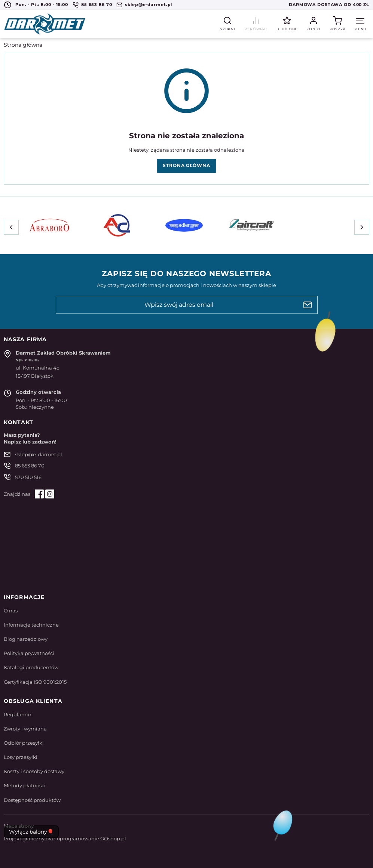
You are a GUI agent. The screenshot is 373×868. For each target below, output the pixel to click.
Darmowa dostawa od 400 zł (329, 4)
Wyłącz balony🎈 (31, 832)
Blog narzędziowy (26, 639)
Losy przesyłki (21, 757)
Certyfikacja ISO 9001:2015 (35, 682)
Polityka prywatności (29, 653)
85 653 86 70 (97, 4)
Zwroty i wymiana (25, 729)
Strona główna (23, 45)
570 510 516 (28, 477)
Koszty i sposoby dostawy (34, 771)
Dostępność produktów (32, 800)
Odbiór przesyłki (24, 743)
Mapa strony (19, 826)
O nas (11, 611)
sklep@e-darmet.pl (149, 4)
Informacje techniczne (31, 625)
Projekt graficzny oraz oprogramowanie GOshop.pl (65, 838)
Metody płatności (25, 785)
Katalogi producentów (31, 667)
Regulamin (18, 714)
